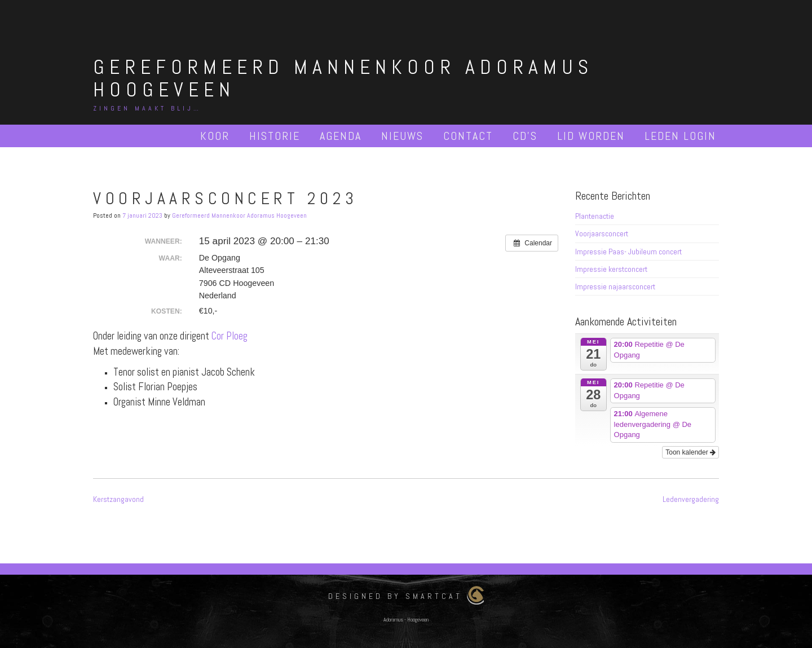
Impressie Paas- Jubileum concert (628, 252)
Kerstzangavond (118, 499)
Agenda (341, 136)
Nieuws (402, 136)
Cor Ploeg (230, 336)
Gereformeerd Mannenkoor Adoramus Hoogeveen (343, 78)
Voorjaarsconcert (602, 233)
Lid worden (591, 136)
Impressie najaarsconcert (615, 286)
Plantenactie (595, 216)
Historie (275, 136)
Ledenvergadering (691, 499)
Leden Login (680, 136)
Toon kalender (690, 452)
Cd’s (525, 136)
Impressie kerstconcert (611, 269)
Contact (468, 136)
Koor (215, 136)
